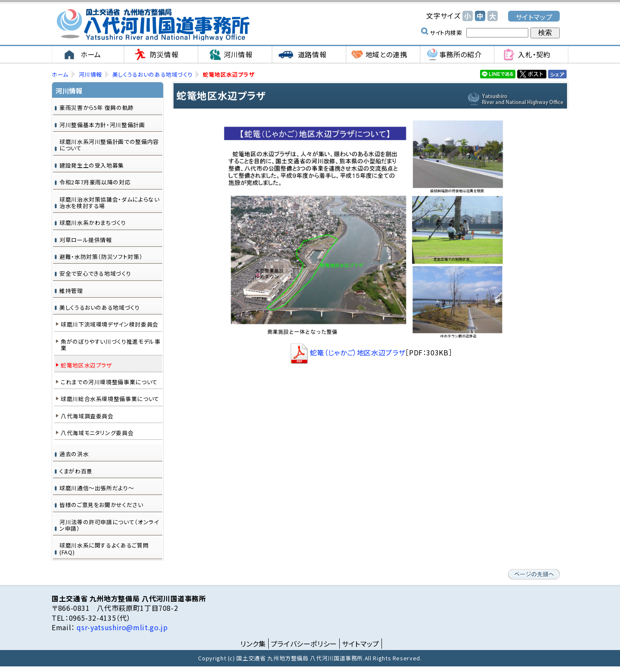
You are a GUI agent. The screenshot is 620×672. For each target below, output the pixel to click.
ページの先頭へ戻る (534, 575)
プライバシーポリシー (304, 644)
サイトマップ (534, 17)
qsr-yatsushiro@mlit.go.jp (121, 628)
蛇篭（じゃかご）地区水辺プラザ (347, 353)
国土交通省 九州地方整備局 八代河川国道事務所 (153, 25)
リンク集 (253, 644)
